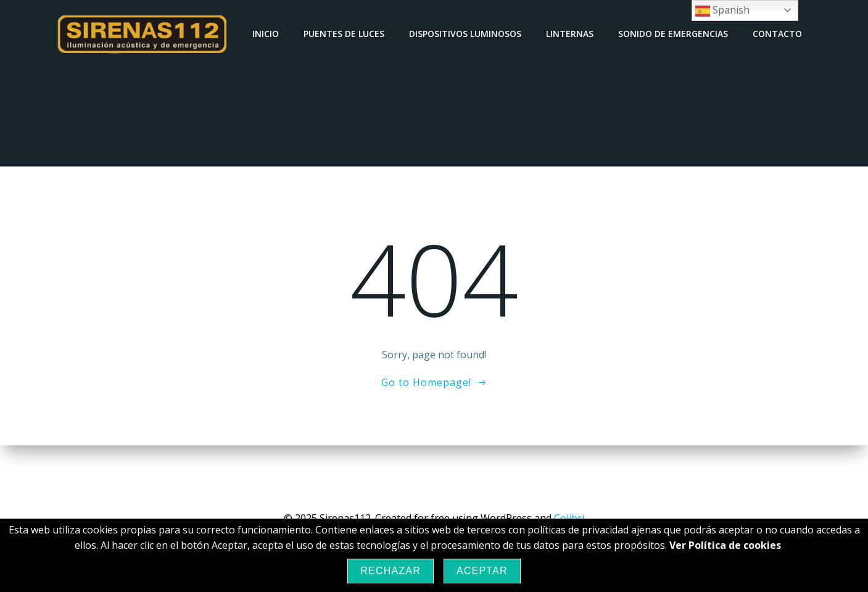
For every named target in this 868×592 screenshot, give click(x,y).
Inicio (266, 34)
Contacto (777, 34)
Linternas (570, 34)
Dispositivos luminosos (465, 34)
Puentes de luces (344, 34)
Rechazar (391, 571)
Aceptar (482, 571)
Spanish (722, 11)
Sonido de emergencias (673, 34)
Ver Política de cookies (725, 545)
